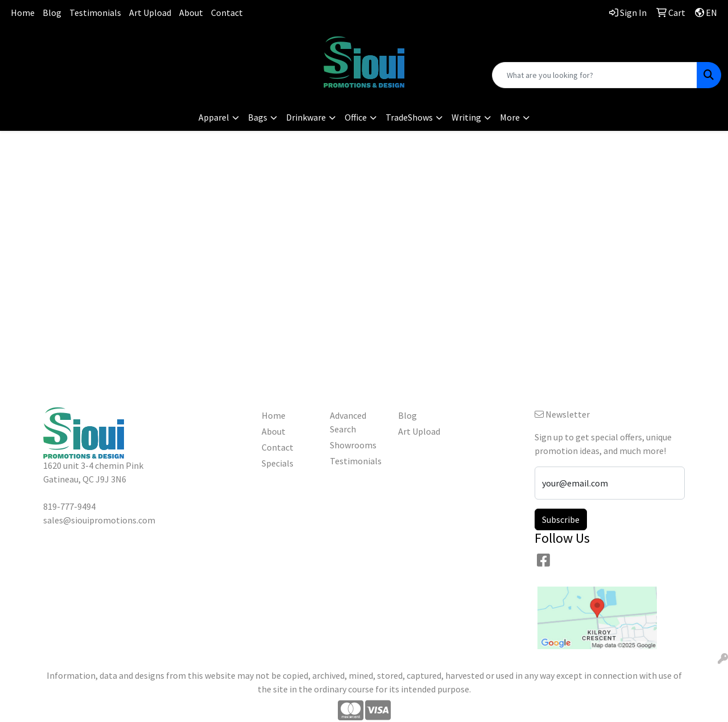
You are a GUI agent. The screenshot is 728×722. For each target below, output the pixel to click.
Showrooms (353, 445)
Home (23, 13)
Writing (466, 117)
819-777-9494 (121, 43)
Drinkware (306, 117)
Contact (227, 13)
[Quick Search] (595, 75)
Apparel (214, 117)
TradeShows (409, 117)
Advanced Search (348, 422)
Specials (278, 463)
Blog (52, 13)
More (510, 117)
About (191, 13)
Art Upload (150, 13)
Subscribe (561, 519)
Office (356, 117)
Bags (258, 117)
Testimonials (95, 13)
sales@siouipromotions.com (121, 57)
